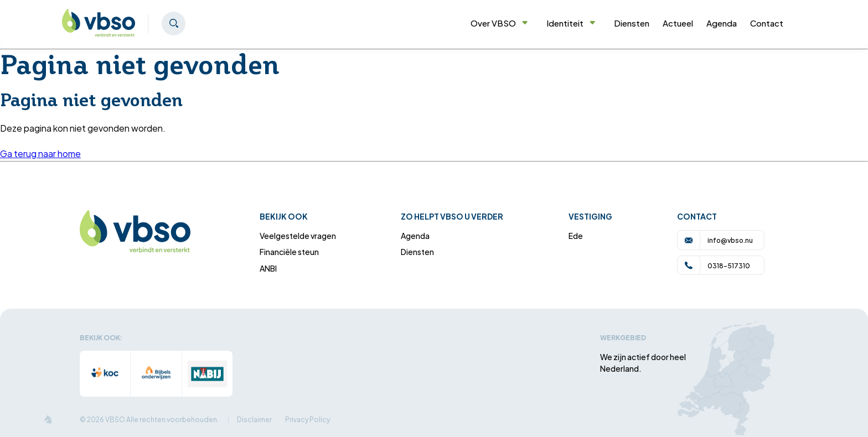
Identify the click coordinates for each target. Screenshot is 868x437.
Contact (767, 23)
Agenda (722, 23)
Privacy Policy (308, 419)
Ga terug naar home (40, 153)
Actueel (678, 23)
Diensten (632, 23)
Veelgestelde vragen (298, 235)
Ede (576, 235)
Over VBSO (499, 23)
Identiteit (571, 23)
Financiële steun (289, 251)
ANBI (268, 268)
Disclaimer (254, 419)
